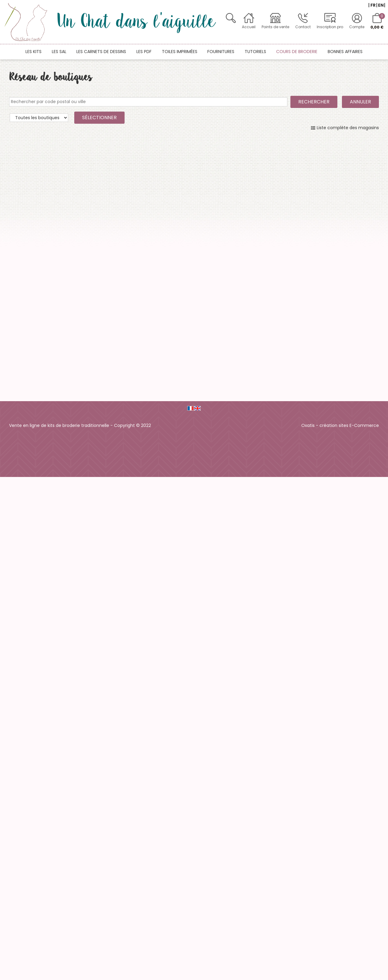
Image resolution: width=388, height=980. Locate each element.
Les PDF (144, 52)
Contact (303, 27)
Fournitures (221, 52)
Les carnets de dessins (101, 52)
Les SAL (59, 52)
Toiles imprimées (180, 52)
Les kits (33, 52)
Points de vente (275, 27)
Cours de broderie (297, 52)
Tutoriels (255, 52)
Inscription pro (330, 27)
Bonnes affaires (345, 52)
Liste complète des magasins (348, 128)
